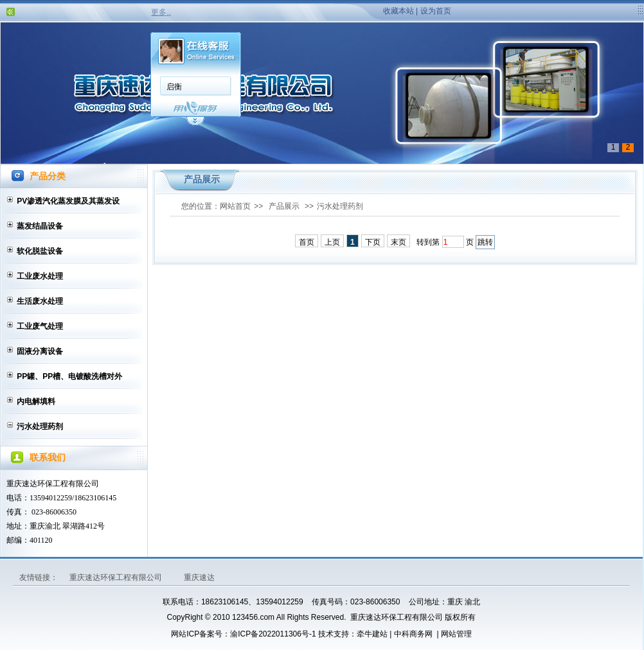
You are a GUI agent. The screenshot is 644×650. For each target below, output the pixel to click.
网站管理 (456, 634)
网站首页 (235, 206)
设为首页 (436, 11)
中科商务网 (413, 634)
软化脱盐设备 (40, 251)
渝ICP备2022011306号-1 (273, 634)
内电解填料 (36, 401)
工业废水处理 (40, 276)
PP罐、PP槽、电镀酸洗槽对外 (69, 376)
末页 (398, 242)
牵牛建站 (372, 634)
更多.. (161, 12)
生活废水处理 (40, 301)
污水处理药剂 (40, 426)
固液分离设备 (40, 351)
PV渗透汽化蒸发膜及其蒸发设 (68, 201)
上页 (332, 242)
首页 (307, 242)
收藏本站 (398, 11)
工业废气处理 (40, 326)
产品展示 (284, 206)
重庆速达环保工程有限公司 (117, 577)
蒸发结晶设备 (40, 226)
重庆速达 (199, 577)
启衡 (174, 87)
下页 (373, 242)
